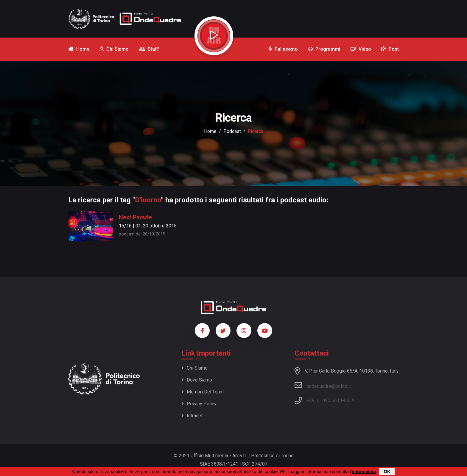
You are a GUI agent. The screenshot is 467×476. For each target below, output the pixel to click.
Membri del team (203, 392)
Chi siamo (194, 368)
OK (387, 471)
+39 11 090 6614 (324, 400)
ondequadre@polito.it (323, 385)
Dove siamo (197, 380)
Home (210, 131)
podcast (232, 131)
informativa (364, 471)
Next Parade (135, 217)
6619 (349, 400)
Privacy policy (199, 404)
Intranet (192, 416)
